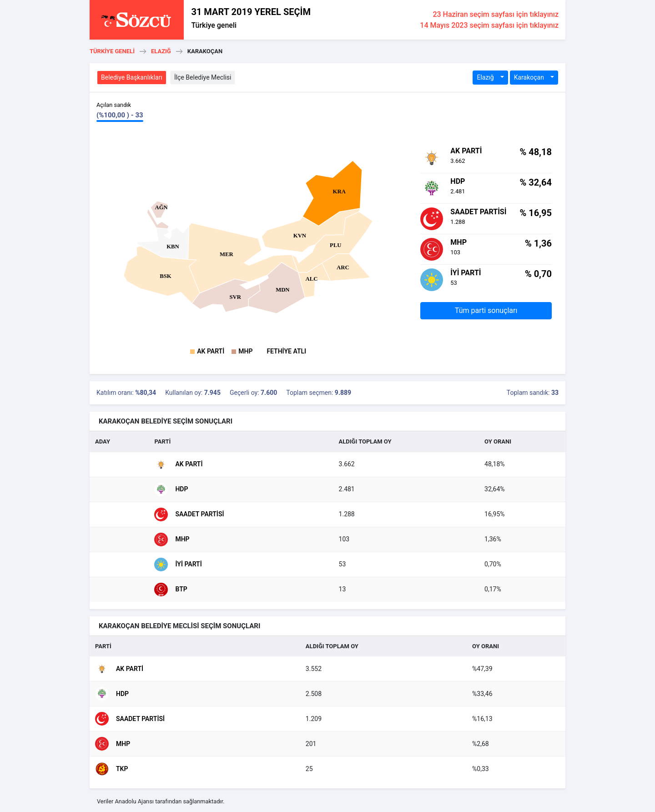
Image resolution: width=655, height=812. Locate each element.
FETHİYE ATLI (286, 351)
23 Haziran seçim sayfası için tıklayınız (496, 14)
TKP (111, 769)
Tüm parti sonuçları (486, 310)
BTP (171, 590)
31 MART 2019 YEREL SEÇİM (251, 12)
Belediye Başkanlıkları (132, 77)
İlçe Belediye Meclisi (203, 77)
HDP (171, 489)
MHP (245, 351)
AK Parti (211, 351)
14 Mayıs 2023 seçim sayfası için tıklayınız (489, 25)
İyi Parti (178, 565)
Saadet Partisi (189, 514)
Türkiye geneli (214, 25)
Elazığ (161, 51)
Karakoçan (530, 77)
